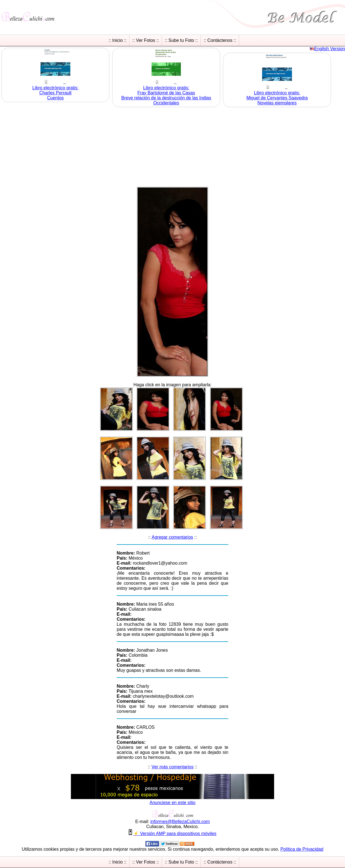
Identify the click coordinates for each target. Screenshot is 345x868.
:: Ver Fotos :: (146, 40)
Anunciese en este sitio (173, 803)
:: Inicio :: (118, 40)
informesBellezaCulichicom (180, 822)
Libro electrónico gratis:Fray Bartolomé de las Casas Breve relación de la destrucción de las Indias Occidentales (166, 95)
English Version (330, 49)
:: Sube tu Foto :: (181, 40)
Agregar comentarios (172, 537)
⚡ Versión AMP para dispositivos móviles (175, 834)
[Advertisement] (172, 148)
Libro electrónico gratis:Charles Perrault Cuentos (55, 93)
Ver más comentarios (172, 767)
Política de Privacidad (302, 849)
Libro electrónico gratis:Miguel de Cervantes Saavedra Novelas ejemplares (277, 98)
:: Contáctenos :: (220, 40)
